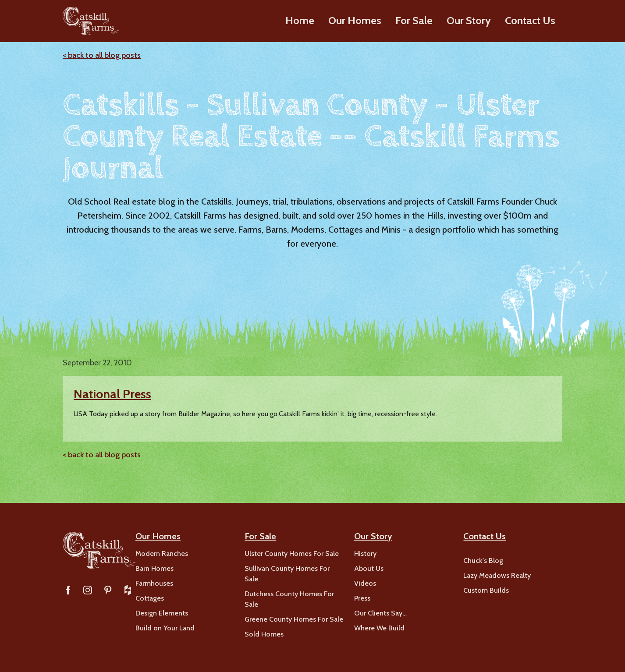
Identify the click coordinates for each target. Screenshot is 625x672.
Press (362, 598)
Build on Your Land (165, 628)
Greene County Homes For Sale (294, 619)
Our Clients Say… (380, 613)
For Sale (414, 20)
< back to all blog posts (102, 55)
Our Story (469, 20)
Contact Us (530, 20)
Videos (365, 583)
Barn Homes (154, 568)
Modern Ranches (162, 554)
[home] (91, 21)
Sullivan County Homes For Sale (287, 574)
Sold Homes (264, 634)
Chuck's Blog (483, 561)
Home (300, 20)
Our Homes (355, 20)
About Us (369, 568)
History (365, 554)
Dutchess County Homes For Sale (289, 599)
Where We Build (379, 628)
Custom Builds (486, 590)
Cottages (150, 598)
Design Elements (162, 613)
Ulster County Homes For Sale (292, 554)
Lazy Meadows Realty (497, 575)
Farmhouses (154, 583)
